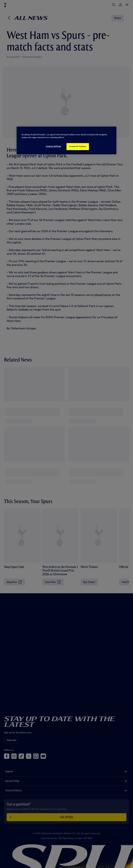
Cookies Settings (53, 146)
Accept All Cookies (78, 147)
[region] (66, 140)
